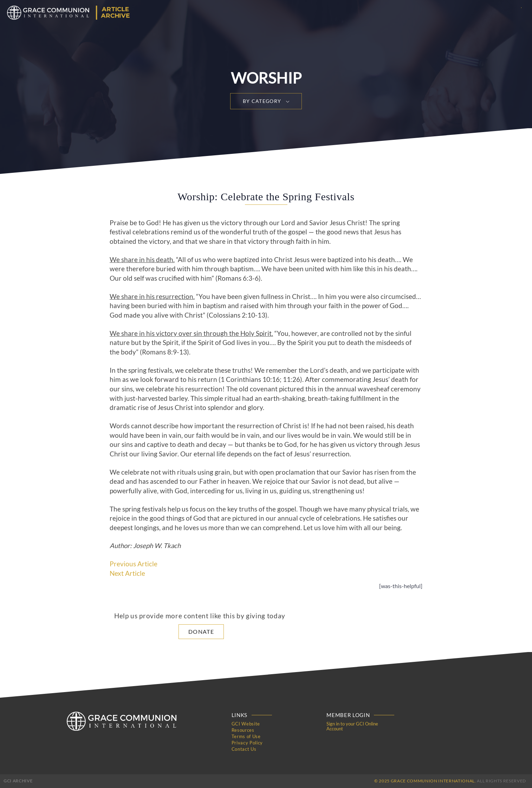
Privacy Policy (247, 743)
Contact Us (244, 749)
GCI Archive (18, 781)
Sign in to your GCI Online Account (352, 726)
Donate (201, 631)
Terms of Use (246, 736)
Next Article (127, 573)
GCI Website (246, 724)
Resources (243, 730)
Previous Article (134, 564)
